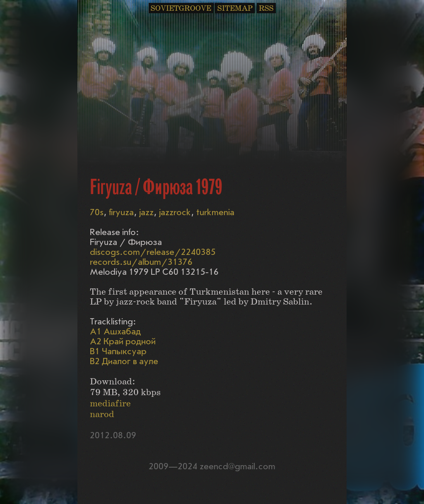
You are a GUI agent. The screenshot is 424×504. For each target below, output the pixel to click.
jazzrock (175, 212)
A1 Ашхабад (115, 332)
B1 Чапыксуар (118, 352)
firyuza (121, 212)
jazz (146, 212)
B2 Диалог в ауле (124, 361)
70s (97, 212)
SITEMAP (235, 8)
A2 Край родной (123, 342)
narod (102, 414)
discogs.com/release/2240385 (153, 252)
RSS (266, 8)
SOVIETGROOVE (181, 8)
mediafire (110, 404)
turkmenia (215, 212)
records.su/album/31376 (141, 262)
